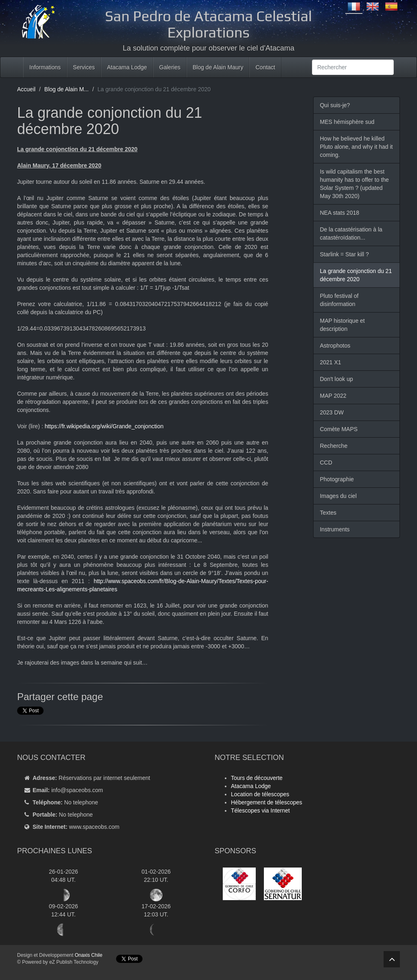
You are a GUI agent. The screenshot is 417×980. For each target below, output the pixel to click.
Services (84, 67)
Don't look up (336, 379)
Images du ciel (338, 496)
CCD (326, 462)
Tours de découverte (257, 778)
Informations (45, 67)
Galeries (170, 67)
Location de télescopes (260, 794)
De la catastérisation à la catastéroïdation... (351, 233)
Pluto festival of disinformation (339, 300)
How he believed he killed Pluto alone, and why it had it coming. (356, 147)
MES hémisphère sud (347, 122)
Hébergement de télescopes (267, 802)
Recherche (334, 446)
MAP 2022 (333, 396)
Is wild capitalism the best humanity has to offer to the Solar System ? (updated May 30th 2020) (354, 184)
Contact (265, 67)
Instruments (335, 529)
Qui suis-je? (335, 105)
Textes (328, 513)
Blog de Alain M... (67, 89)
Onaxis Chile (88, 955)
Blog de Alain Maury (218, 67)
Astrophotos (335, 346)
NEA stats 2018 (339, 213)
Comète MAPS (339, 429)
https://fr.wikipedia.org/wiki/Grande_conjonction (104, 426)
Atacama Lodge (127, 67)
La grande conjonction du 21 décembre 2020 (356, 275)
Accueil (26, 89)
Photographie (337, 479)
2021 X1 (330, 362)
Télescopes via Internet (260, 810)
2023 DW (331, 412)
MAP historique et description (342, 325)
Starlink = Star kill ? (344, 254)
